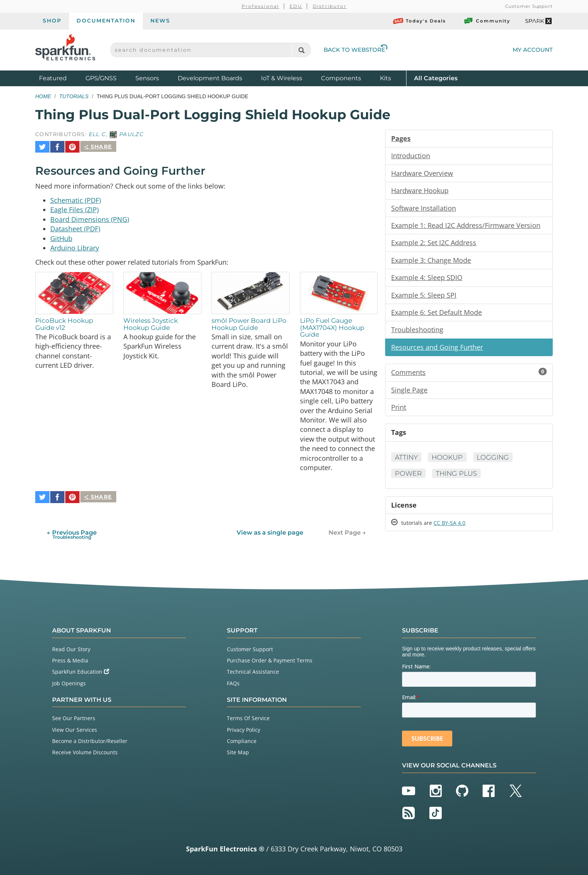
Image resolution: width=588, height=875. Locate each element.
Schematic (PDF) (76, 197)
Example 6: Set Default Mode (436, 315)
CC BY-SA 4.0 (449, 527)
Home (43, 96)
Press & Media (70, 659)
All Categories (436, 78)
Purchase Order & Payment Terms (270, 659)
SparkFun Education (81, 670)
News (160, 21)
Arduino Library (75, 246)
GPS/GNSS (101, 78)
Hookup (449, 461)
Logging (495, 461)
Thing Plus (458, 477)
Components (341, 78)
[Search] (301, 50)
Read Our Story (71, 648)
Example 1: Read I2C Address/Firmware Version (466, 226)
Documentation (106, 21)
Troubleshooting (417, 332)
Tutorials (74, 96)
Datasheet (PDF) (75, 226)
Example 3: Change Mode (431, 262)
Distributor (330, 6)
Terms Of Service (248, 717)
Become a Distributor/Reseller (90, 739)
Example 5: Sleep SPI (424, 297)
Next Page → (347, 531)
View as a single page (270, 531)
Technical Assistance (253, 670)
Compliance (242, 739)
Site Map (238, 751)
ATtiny (407, 461)
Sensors (147, 78)
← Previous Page (72, 533)
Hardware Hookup (420, 191)
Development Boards (210, 78)
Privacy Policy (244, 728)
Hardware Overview (422, 174)
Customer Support (529, 6)
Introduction (411, 156)
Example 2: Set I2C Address (434, 244)
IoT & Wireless (282, 78)
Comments (469, 375)
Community (487, 21)
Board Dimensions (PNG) (90, 217)
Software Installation (424, 209)
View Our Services (75, 728)
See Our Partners (74, 717)
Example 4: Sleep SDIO (427, 279)
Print (399, 411)
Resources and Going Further (437, 350)
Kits (385, 78)
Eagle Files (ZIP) (74, 207)
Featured (60, 78)
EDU (296, 6)
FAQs (233, 682)
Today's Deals (419, 21)
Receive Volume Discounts (85, 751)
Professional (260, 6)
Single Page (409, 393)
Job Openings (69, 682)
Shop (52, 21)
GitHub (61, 236)
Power (409, 477)
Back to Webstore (355, 50)
